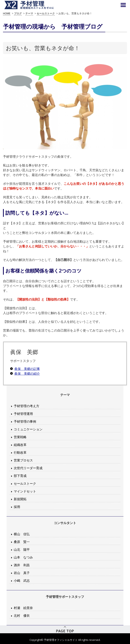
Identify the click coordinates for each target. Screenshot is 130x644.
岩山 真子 (22, 573)
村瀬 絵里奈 (23, 608)
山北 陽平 (22, 550)
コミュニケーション (28, 429)
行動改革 (20, 452)
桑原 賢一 (22, 542)
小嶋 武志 (22, 581)
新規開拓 (20, 499)
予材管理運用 (23, 414)
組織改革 (20, 445)
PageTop (65, 629)
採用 (17, 507)
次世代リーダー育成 (28, 468)
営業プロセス (23, 460)
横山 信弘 (22, 534)
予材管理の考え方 (27, 406)
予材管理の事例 (25, 421)
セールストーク (25, 483)
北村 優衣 (22, 616)
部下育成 (20, 476)
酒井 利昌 (22, 565)
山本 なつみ (23, 557)
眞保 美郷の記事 (27, 369)
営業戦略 (20, 437)
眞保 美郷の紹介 (27, 374)
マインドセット (25, 491)
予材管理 (34, 5)
